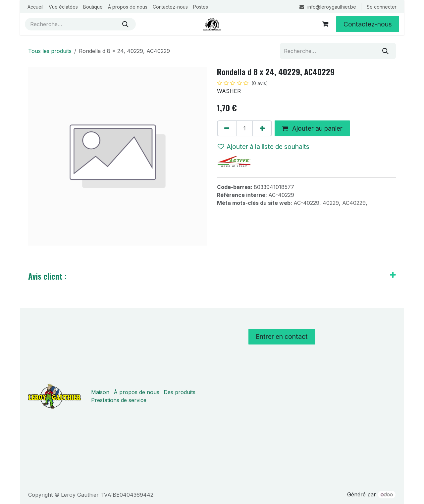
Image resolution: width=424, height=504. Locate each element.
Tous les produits (50, 51)
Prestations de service (119, 400)
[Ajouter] (262, 128)
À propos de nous (136, 392)
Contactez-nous (368, 24)
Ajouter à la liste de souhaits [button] (264, 147)
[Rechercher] (125, 24)
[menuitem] (35, 7)
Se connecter (382, 7)
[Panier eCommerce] (325, 24)
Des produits (180, 392)
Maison (100, 392)
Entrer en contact (282, 337)
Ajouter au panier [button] (312, 128)
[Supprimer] (227, 128)
